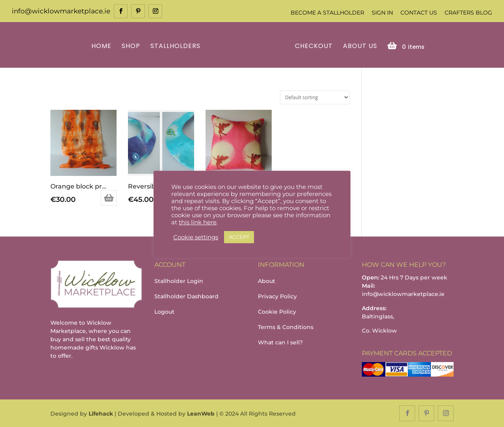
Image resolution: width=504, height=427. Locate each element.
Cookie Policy (277, 312)
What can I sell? (280, 342)
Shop (131, 47)
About (267, 281)
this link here (198, 222)
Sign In (382, 13)
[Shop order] (315, 97)
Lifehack (101, 414)
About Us (360, 47)
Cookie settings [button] (196, 237)
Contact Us (419, 13)
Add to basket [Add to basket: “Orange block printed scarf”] (109, 198)
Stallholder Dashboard (186, 296)
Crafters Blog (468, 13)
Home (101, 47)
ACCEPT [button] (239, 237)
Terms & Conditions (286, 327)
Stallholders (175, 47)
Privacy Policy (277, 296)
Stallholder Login (179, 281)
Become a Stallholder (327, 13)
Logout (164, 312)
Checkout (314, 47)
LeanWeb (201, 414)
